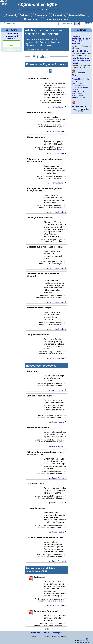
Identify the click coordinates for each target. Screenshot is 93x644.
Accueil (11, 15)
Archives (25, 15)
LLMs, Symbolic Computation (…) (79, 92)
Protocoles (50, 366)
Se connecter (9, 23)
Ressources (41, 15)
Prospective (58, 15)
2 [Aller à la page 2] (50, 71)
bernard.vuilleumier (57, 107)
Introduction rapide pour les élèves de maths (81, 61)
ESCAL (84, 642)
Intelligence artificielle (56, 19)
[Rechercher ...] (67, 24)
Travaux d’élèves (78, 15)
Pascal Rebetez (58, 390)
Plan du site (34, 633)
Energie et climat (80, 51)
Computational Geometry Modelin (79, 96)
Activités (49, 568)
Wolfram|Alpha (79, 105)
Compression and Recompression (79, 84)
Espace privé (57, 633)
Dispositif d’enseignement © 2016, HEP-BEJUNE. (81, 40)
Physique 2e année (55, 64)
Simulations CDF (36, 571)
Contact (45, 633)
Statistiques (33, 19)
